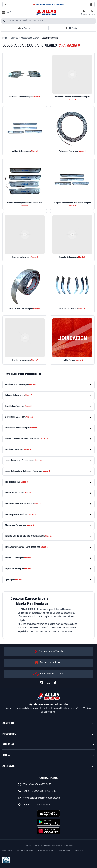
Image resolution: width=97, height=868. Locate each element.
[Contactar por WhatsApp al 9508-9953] (91, 4)
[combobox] (48, 21)
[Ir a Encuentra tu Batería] (48, 663)
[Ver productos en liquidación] (72, 340)
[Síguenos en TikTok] (55, 682)
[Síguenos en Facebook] (42, 682)
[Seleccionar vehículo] (25, 28)
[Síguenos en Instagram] (48, 682)
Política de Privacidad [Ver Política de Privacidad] (45, 851)
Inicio (5, 38)
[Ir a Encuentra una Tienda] (48, 652)
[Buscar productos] (4, 21)
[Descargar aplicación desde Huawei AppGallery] (48, 831)
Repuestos (14, 38)
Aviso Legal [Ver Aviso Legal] (79, 851)
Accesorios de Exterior (30, 38)
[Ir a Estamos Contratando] (48, 674)
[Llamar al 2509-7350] (6, 4)
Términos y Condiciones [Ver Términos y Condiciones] (25, 851)
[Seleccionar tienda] (72, 28)
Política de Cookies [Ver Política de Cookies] (64, 851)
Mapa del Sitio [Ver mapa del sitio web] (7, 851)
